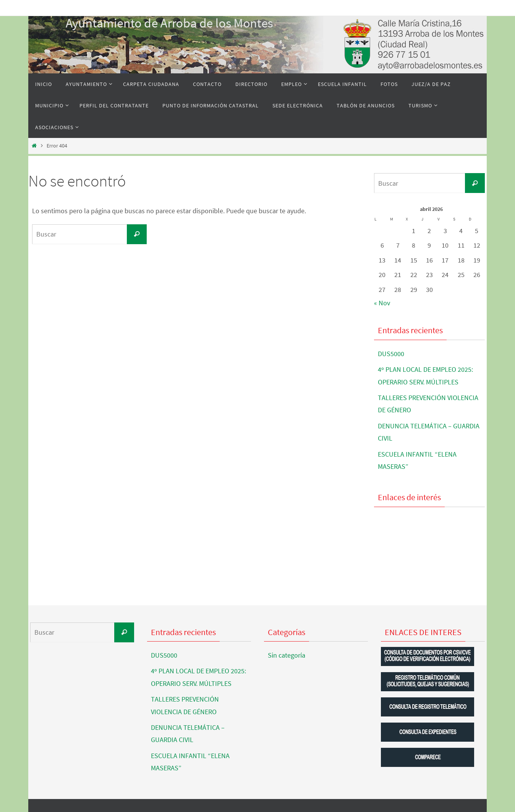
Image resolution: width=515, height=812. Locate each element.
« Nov (382, 303)
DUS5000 (391, 354)
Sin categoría (287, 655)
